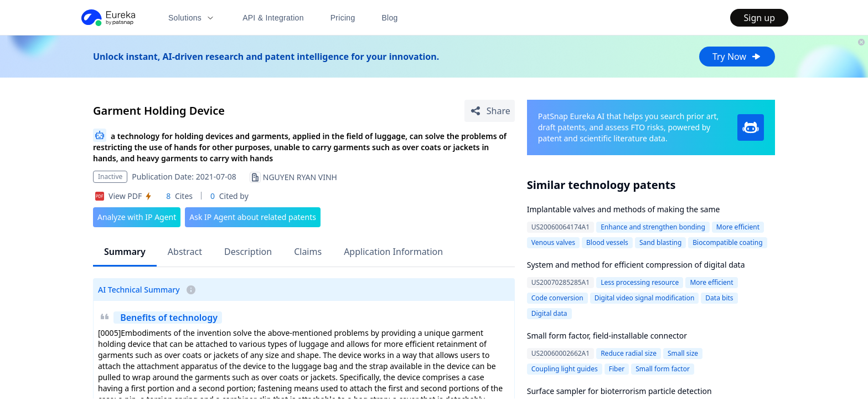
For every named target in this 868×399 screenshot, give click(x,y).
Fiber (617, 369)
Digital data (549, 313)
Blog (390, 18)
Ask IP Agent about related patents (253, 217)
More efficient (738, 227)
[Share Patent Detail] (490, 111)
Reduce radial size (629, 353)
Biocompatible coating (727, 242)
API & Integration (273, 18)
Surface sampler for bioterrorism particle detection (619, 391)
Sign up (759, 18)
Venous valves (553, 242)
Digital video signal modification (645, 298)
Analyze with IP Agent (137, 217)
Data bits (719, 298)
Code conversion (557, 298)
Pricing (343, 18)
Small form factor (663, 369)
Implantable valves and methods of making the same (624, 209)
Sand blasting (660, 242)
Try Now (737, 57)
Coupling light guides (565, 369)
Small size (683, 353)
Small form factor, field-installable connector (607, 336)
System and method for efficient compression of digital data (636, 265)
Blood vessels (607, 242)
